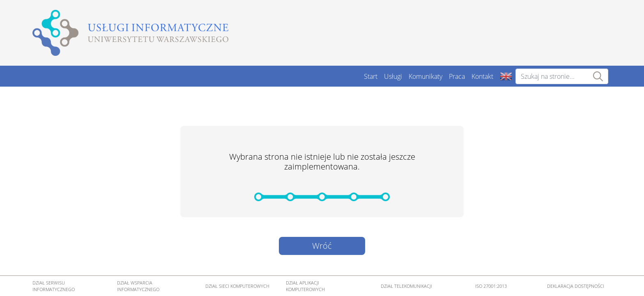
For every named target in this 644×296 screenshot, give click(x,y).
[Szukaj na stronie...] (562, 76)
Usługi (393, 76)
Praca (457, 76)
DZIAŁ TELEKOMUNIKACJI (406, 286)
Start (371, 76)
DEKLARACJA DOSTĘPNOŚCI (576, 286)
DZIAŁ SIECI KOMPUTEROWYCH (237, 286)
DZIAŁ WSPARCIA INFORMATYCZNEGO (138, 286)
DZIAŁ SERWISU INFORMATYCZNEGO (54, 286)
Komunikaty (425, 76)
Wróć (322, 246)
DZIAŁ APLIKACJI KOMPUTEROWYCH (305, 286)
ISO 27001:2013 (491, 286)
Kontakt (482, 76)
